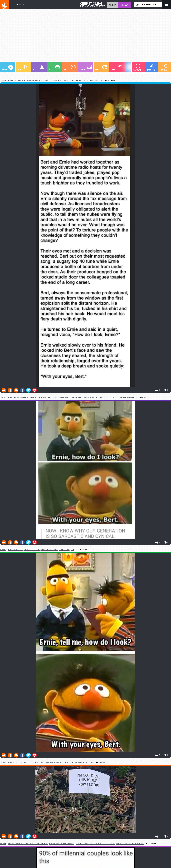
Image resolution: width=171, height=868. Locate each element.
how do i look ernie (52, 80)
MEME (7, 68)
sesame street (94, 80)
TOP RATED (138, 67)
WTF (22, 68)
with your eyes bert (74, 80)
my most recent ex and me (130, 844)
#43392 (3, 398)
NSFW (86, 68)
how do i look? (32, 550)
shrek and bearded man (62, 844)
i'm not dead (63, 763)
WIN (117, 68)
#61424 (3, 80)
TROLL (70, 68)
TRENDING (151, 67)
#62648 (3, 763)
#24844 (3, 550)
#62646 (3, 844)
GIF (101, 68)
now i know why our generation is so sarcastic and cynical (85, 398)
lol (72, 550)
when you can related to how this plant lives (32, 762)
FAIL (38, 68)
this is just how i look (82, 763)
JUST (19, 5)
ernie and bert (16, 550)
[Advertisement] (85, 37)
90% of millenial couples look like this (28, 844)
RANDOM (164, 67)
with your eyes (50, 550)
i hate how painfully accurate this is (95, 844)
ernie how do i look (18, 398)
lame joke (64, 550)
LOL (54, 68)
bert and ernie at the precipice (24, 80)
